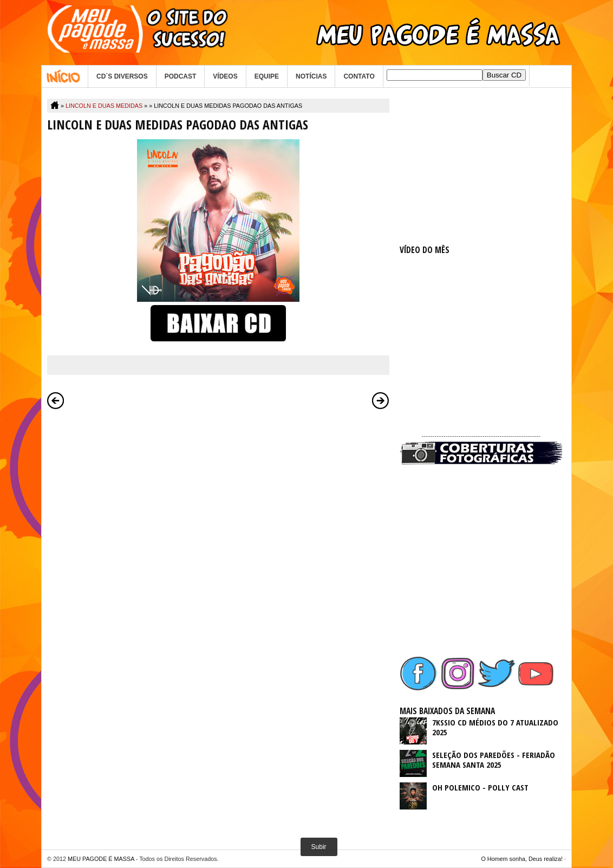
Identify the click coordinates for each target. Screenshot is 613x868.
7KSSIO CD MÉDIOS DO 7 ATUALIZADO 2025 (495, 727)
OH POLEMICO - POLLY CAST (480, 787)
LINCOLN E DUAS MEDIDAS (104, 106)
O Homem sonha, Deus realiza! (522, 859)
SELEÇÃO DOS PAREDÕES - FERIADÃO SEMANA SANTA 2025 (494, 760)
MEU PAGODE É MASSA (101, 859)
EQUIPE (267, 76)
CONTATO (359, 76)
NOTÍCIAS (311, 76)
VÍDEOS (225, 76)
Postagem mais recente (56, 400)
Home (65, 76)
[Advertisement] (481, 166)
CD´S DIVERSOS (122, 76)
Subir (319, 847)
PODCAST (181, 76)
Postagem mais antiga (381, 400)
